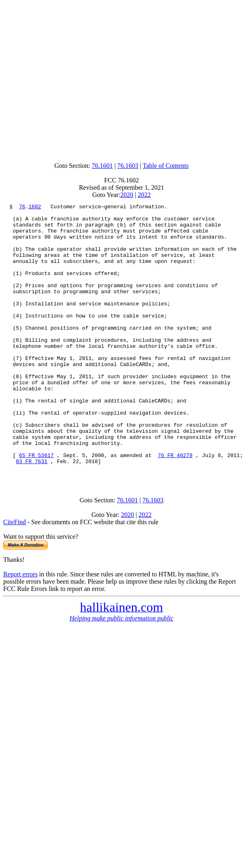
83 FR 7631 (32, 513)
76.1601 (102, 166)
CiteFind (15, 577)
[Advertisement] (120, 79)
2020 (127, 195)
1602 (35, 207)
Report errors (20, 629)
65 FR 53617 (36, 506)
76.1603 (128, 166)
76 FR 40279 (175, 506)
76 (22, 207)
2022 (144, 195)
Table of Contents (166, 166)
